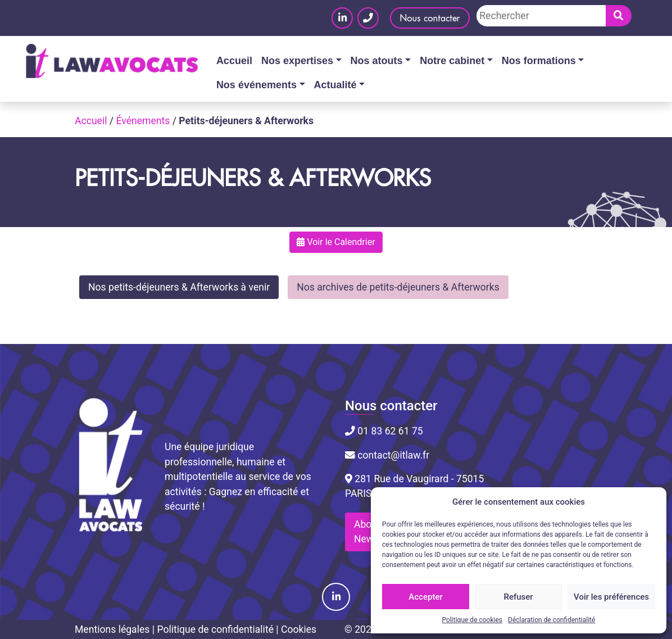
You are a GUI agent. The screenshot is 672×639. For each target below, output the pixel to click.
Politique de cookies (472, 620)
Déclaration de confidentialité (551, 620)
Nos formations (539, 61)
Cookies (299, 629)
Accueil (234, 61)
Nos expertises (297, 61)
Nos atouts (377, 61)
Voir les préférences (611, 597)
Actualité (335, 85)
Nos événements (256, 85)
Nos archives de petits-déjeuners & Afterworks (398, 287)
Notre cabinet (452, 61)
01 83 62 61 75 (384, 431)
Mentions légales (112, 629)
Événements (143, 121)
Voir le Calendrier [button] (336, 242)
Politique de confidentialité (215, 629)
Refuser (518, 597)
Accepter (425, 597)
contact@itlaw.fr (387, 455)
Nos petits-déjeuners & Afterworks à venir (179, 287)
